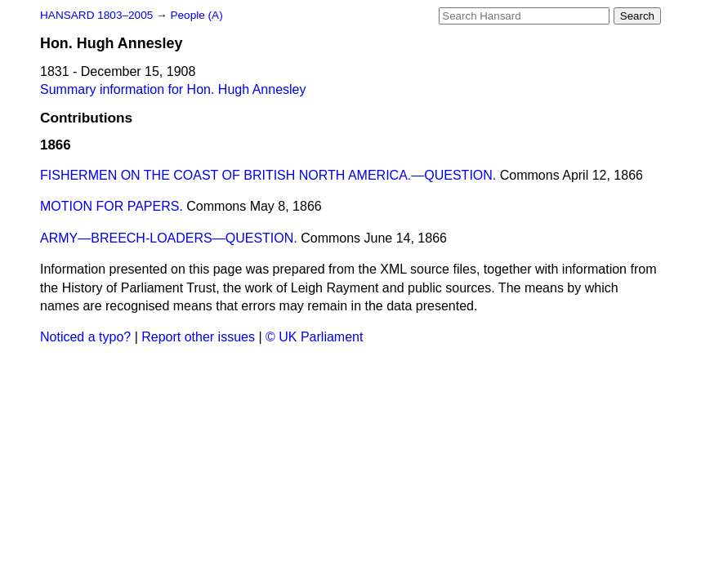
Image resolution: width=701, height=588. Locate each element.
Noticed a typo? (85, 337)
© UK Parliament (314, 337)
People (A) (196, 15)
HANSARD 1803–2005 (96, 15)
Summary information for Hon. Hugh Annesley (173, 89)
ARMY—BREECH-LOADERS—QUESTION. (169, 238)
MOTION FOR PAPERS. (112, 206)
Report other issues (198, 337)
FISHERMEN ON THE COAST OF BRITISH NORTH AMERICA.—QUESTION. (268, 175)
